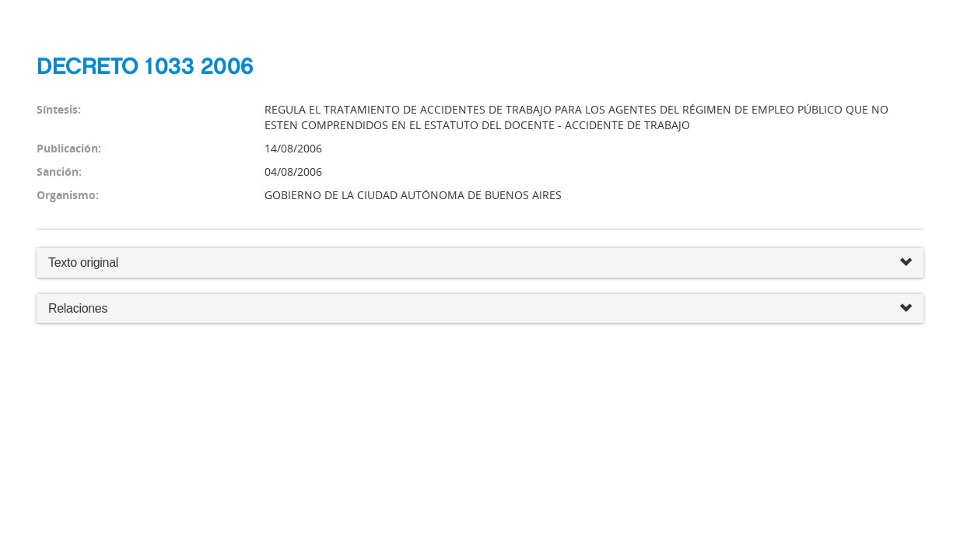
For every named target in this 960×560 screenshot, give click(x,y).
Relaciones (480, 309)
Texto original (83, 262)
